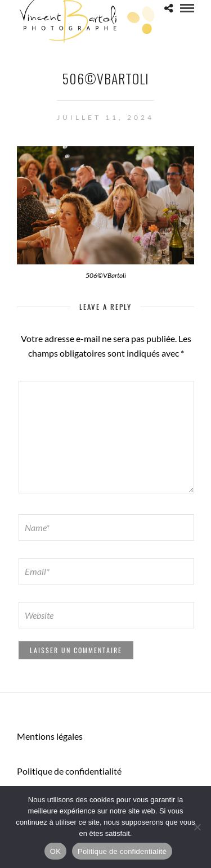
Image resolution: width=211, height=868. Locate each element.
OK (55, 851)
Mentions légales (50, 736)
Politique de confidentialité (69, 771)
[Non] (197, 827)
